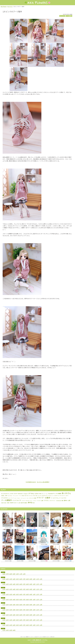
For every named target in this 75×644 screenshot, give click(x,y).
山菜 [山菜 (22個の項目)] (69, 500)
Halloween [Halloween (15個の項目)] (20, 494)
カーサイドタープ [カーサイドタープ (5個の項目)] (62, 496)
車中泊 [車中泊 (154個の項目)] (30, 503)
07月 (7, 574)
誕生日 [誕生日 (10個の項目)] (26, 503)
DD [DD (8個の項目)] (2, 494)
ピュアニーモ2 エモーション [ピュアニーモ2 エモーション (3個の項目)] (27, 501)
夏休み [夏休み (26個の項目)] (66, 500)
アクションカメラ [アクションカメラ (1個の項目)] (16, 496)
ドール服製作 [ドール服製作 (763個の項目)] (7, 500)
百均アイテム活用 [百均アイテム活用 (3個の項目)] (17, 503)
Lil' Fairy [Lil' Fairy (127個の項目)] (31, 493)
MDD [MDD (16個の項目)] (40, 494)
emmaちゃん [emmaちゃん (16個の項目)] (6, 494)
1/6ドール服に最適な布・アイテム (37, 640)
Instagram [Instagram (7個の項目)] (26, 494)
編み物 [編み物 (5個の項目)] (22, 503)
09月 (14, 574)
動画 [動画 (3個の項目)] (62, 501)
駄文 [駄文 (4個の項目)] (34, 503)
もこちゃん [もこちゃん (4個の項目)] (10, 496)
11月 (21, 574)
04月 (14, 579)
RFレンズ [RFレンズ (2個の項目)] (44, 494)
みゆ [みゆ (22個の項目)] (6, 496)
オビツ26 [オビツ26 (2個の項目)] (39, 496)
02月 (7, 579)
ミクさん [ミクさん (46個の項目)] (46, 500)
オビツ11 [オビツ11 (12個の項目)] (26, 496)
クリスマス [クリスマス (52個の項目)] (4, 498)
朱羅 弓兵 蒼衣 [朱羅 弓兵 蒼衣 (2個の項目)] (4, 503)
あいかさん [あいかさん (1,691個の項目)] (66, 493)
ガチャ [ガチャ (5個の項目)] (67, 496)
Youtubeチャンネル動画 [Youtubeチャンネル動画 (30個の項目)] (55, 493)
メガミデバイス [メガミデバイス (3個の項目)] (52, 501)
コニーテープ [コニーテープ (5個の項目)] (11, 498)
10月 (17, 574)
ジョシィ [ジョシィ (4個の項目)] (19, 498)
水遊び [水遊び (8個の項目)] (8, 503)
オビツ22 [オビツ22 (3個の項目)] (31, 496)
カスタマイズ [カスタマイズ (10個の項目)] (45, 496)
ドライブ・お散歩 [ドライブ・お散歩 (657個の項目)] (43, 498)
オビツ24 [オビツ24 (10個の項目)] (35, 496)
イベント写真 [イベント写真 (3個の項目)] (21, 496)
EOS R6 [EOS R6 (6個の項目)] (12, 494)
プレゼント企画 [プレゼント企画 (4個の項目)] (40, 501)
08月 (11, 574)
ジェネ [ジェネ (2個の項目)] (15, 498)
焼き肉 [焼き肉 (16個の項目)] (12, 503)
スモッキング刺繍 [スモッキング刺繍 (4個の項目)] (32, 498)
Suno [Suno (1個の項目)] (47, 494)
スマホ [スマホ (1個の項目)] (27, 498)
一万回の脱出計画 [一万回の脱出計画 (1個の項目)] (58, 501)
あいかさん (62, 16)
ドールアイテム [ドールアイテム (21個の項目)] (55, 498)
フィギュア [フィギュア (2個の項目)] (35, 501)
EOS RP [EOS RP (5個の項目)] (15, 494)
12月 (24, 574)
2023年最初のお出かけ (31, 482)
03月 (11, 579)
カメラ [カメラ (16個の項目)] (56, 496)
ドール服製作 (69, 16)
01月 (4, 579)
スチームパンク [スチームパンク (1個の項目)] (23, 498)
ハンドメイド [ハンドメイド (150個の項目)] (17, 500)
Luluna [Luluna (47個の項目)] (37, 493)
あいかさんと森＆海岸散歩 (43, 482)
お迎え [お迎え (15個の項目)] (3, 496)
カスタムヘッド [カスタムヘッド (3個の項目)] (51, 496)
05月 (17, 579)
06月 (4, 574)
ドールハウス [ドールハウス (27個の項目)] (63, 498)
